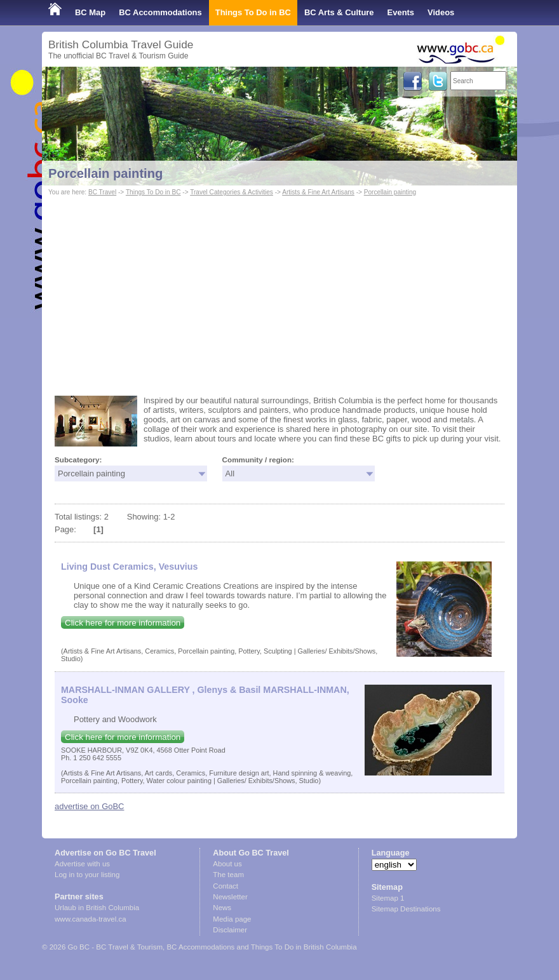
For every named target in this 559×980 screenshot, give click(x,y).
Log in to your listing (87, 875)
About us (227, 864)
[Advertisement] (279, 294)
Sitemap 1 (388, 898)
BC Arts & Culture (339, 12)
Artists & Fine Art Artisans (318, 192)
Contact (226, 886)
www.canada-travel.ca (91, 919)
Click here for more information (123, 623)
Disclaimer (230, 930)
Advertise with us (82, 864)
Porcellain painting (105, 173)
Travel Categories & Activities (232, 192)
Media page (232, 919)
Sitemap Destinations (406, 909)
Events (401, 12)
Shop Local (71, 38)
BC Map (90, 12)
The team (228, 875)
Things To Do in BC (253, 12)
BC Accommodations (160, 12)
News (222, 908)
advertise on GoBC (89, 806)
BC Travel (102, 192)
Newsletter (230, 897)
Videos (441, 12)
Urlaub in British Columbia (97, 908)
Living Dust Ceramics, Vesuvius (129, 567)
